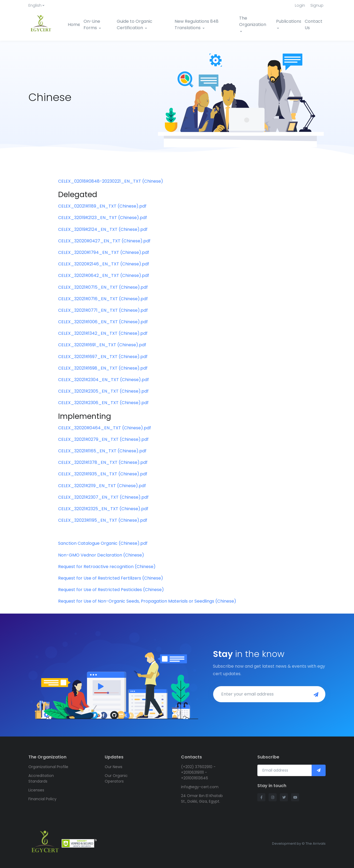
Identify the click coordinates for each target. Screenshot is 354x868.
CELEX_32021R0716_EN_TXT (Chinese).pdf (103, 299)
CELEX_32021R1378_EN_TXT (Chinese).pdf (103, 462)
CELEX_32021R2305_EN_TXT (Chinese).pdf (103, 391)
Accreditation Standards (41, 778)
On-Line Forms (92, 25)
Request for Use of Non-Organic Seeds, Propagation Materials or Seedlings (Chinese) (147, 601)
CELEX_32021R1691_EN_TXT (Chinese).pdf (102, 345)
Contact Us (314, 25)
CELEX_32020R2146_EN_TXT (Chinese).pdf (104, 264)
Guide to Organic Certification (135, 25)
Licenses (36, 790)
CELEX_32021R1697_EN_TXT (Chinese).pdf (103, 357)
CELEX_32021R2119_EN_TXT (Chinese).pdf (102, 486)
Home (74, 25)
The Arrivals (316, 843)
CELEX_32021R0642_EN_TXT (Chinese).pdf (104, 275)
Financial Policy (42, 799)
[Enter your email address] (261, 694)
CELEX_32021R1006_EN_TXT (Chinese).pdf (103, 322)
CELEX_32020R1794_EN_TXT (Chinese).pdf (104, 252)
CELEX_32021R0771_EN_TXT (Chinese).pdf (103, 310)
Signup (317, 5)
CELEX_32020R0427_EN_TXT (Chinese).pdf (104, 241)
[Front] (44, 25)
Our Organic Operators (116, 778)
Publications (289, 24)
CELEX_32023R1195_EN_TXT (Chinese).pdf (103, 520)
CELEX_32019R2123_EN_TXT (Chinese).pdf (103, 218)
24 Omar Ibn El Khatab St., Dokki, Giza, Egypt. (202, 799)
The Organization (253, 24)
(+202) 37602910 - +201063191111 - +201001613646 (198, 772)
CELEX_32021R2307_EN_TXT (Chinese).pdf (103, 497)
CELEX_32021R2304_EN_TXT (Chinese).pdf (103, 380)
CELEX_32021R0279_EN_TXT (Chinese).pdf (103, 439)
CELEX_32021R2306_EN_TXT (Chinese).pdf (103, 403)
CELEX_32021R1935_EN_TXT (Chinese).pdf (103, 474)
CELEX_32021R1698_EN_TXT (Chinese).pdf (103, 368)
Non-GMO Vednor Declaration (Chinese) (101, 555)
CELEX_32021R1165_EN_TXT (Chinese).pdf (102, 451)
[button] (36, 5)
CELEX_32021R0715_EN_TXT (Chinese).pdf (103, 287)
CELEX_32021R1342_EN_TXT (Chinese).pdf (103, 333)
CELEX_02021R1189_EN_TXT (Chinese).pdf (102, 206)
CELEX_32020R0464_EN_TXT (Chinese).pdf (105, 428)
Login (300, 5)
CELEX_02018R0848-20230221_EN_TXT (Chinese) (111, 181)
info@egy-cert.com (200, 787)
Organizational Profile (48, 767)
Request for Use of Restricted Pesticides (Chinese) (111, 590)
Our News (114, 767)
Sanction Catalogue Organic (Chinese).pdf (103, 543)
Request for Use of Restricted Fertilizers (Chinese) (111, 578)
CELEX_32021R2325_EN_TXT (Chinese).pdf (103, 509)
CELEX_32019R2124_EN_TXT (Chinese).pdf (103, 229)
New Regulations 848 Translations (197, 25)
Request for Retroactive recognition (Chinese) (107, 567)
